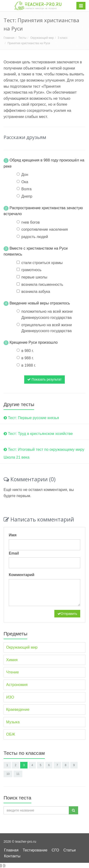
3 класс (63, 38)
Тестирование (35, 850)
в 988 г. (28, 358)
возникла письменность (42, 284)
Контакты (12, 856)
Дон (25, 175)
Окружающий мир (42, 38)
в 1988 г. (29, 365)
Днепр (27, 196)
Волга (26, 189)
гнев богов (30, 222)
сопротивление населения (45, 229)
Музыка (13, 722)
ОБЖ (11, 734)
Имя (13, 535)
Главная (9, 38)
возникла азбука (36, 292)
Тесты (22, 38)
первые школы (34, 277)
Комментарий (22, 575)
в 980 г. (28, 351)
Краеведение (18, 710)
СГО (55, 850)
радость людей (35, 237)
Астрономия (17, 685)
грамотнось (31, 270)
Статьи (70, 850)
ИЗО (10, 697)
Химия (12, 660)
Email (14, 553)
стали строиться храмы (42, 263)
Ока (25, 182)
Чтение (12, 672)
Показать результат (44, 379)
